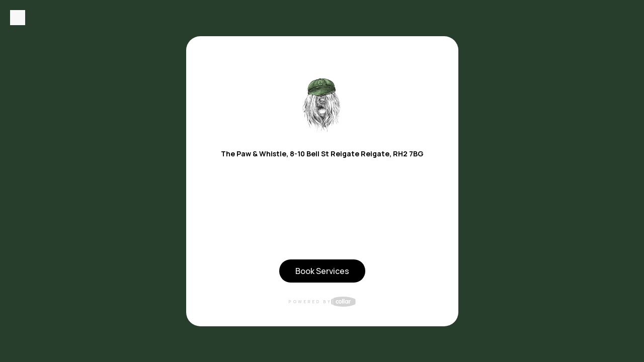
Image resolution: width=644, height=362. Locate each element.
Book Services (322, 271)
